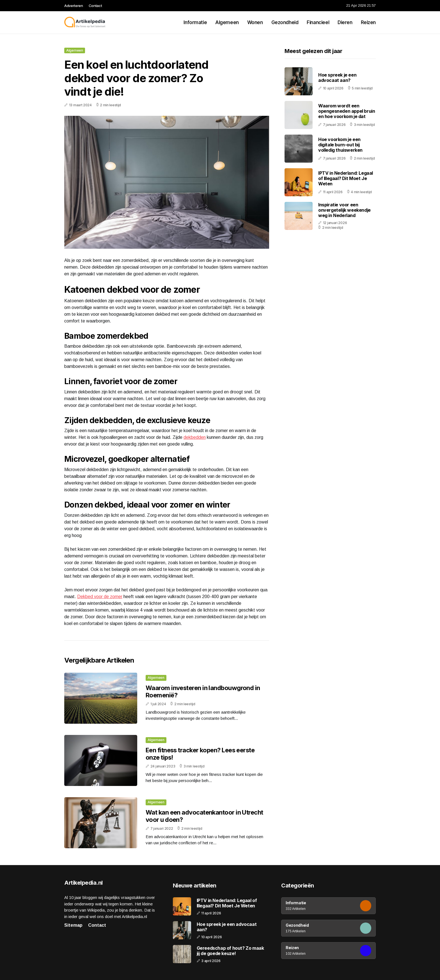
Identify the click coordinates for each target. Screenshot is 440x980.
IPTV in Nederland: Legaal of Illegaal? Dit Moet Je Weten (346, 178)
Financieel (318, 22)
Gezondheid (285, 22)
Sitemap (73, 925)
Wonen (255, 22)
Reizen (368, 22)
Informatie (195, 22)
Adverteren (74, 6)
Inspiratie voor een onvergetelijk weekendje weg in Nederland (344, 210)
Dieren (345, 22)
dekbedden (195, 437)
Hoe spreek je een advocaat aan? (337, 78)
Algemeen (227, 22)
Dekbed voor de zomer (100, 597)
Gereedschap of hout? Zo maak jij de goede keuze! (230, 951)
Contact (95, 6)
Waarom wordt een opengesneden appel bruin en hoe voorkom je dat (347, 111)
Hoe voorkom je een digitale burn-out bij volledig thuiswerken (340, 145)
